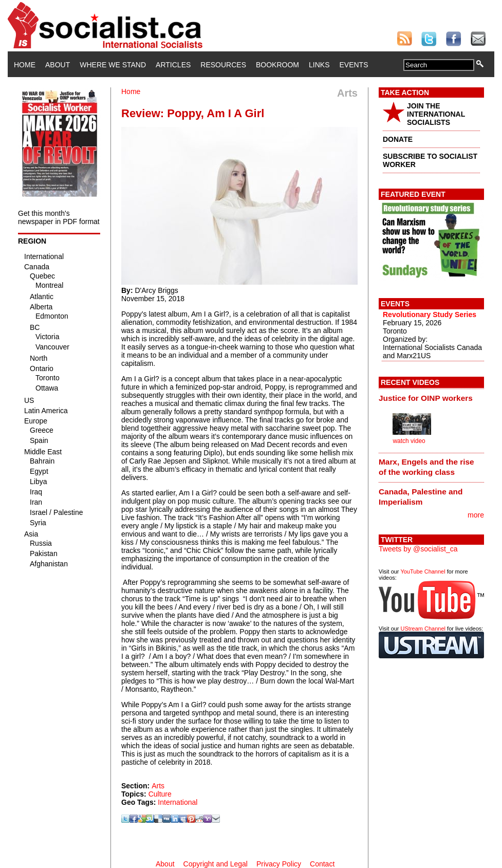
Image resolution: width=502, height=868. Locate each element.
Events (354, 65)
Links (319, 65)
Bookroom (277, 65)
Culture (160, 794)
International (178, 802)
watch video (409, 441)
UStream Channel (423, 629)
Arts (158, 786)
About (58, 65)
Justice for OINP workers (426, 398)
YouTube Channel (423, 571)
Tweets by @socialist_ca (418, 549)
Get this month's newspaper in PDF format (59, 217)
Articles (173, 65)
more (476, 515)
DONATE (398, 139)
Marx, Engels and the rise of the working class (426, 467)
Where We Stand (113, 65)
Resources (223, 65)
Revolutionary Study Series (430, 315)
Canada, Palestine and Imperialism (421, 497)
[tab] (431, 398)
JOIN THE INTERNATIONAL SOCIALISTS (436, 114)
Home (25, 65)
